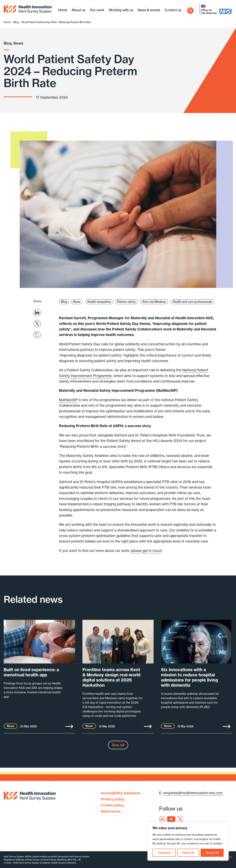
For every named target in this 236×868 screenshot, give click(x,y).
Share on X (37, 324)
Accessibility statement (120, 793)
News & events (149, 10)
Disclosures (111, 811)
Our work (97, 10)
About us (78, 10)
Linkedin (162, 819)
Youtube (171, 819)
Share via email (37, 335)
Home (63, 10)
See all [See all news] (118, 745)
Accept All (212, 853)
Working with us (121, 10)
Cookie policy (112, 805)
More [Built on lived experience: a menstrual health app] (69, 726)
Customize (164, 853)
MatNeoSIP (68, 400)
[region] (188, 841)
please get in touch (146, 551)
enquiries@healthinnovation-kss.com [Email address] (193, 793)
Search (190, 11)
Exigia (229, 856)
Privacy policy (113, 799)
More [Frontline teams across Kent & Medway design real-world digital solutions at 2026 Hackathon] (148, 726)
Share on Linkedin (37, 313)
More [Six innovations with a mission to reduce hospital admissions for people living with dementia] (227, 726)
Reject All (188, 853)
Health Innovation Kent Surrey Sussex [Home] (28, 9)
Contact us (173, 10)
